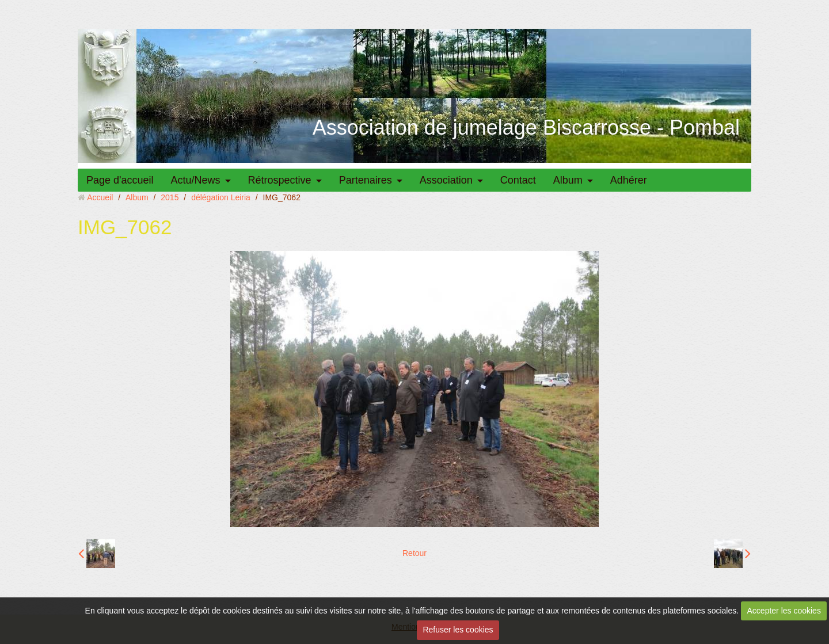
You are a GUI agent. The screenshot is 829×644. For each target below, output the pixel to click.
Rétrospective (280, 180)
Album (568, 180)
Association (446, 180)
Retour (414, 553)
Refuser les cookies (458, 630)
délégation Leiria (221, 197)
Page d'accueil (120, 180)
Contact (518, 180)
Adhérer (629, 180)
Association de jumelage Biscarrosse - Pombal (526, 127)
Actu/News (196, 180)
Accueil (100, 197)
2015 (170, 197)
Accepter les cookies (784, 611)
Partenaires (366, 180)
